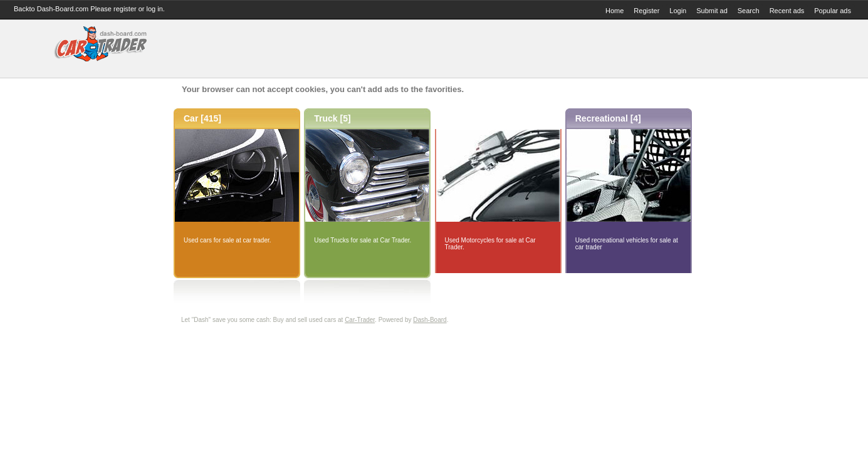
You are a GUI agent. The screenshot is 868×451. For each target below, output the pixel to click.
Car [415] (202, 118)
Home (614, 11)
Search (749, 11)
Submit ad (712, 11)
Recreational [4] (608, 118)
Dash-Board (430, 320)
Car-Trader (360, 320)
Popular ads (833, 11)
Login (678, 11)
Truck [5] (332, 118)
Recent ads (787, 11)
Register (646, 11)
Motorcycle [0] (475, 118)
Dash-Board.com (63, 9)
